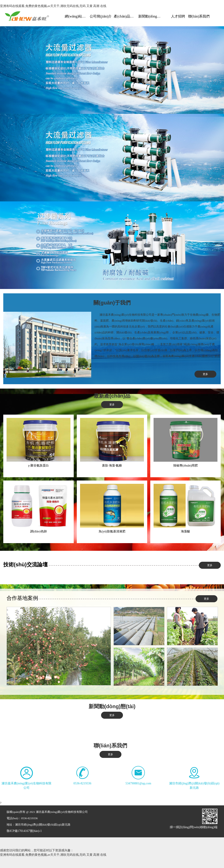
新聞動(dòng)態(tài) (150, 16)
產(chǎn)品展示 (125, 16)
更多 (205, 374)
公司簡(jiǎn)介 (101, 16)
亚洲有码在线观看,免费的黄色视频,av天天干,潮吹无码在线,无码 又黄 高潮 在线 (53, 6)
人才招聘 (178, 16)
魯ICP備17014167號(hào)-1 (24, 831)
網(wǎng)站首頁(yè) (76, 16)
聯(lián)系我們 (199, 16)
